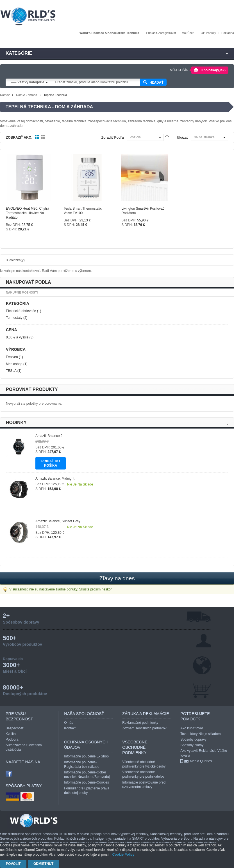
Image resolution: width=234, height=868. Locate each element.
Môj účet (188, 33)
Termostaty (14, 318)
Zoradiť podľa (113, 138)
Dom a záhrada (27, 95)
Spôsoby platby (192, 745)
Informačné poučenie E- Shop (86, 756)
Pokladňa (228, 33)
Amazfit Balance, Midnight (55, 478)
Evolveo (12, 357)
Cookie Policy (123, 855)
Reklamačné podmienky (140, 723)
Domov (5, 95)
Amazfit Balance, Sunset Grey (58, 521)
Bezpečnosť (15, 728)
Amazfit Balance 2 (49, 436)
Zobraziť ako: (19, 138)
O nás (69, 723)
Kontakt (70, 728)
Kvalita (11, 734)
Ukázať (183, 138)
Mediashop (14, 364)
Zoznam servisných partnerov (144, 728)
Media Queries (201, 761)
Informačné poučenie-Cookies (86, 782)
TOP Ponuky (207, 33)
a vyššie (17, 337)
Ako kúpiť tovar (192, 728)
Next (227, 425)
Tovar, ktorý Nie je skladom (200, 734)
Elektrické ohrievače (21, 311)
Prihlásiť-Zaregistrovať (161, 33)
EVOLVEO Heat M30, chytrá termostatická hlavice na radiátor (28, 213)
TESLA (11, 371)
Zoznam (43, 138)
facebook (9, 773)
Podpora (12, 739)
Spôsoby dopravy (193, 739)
